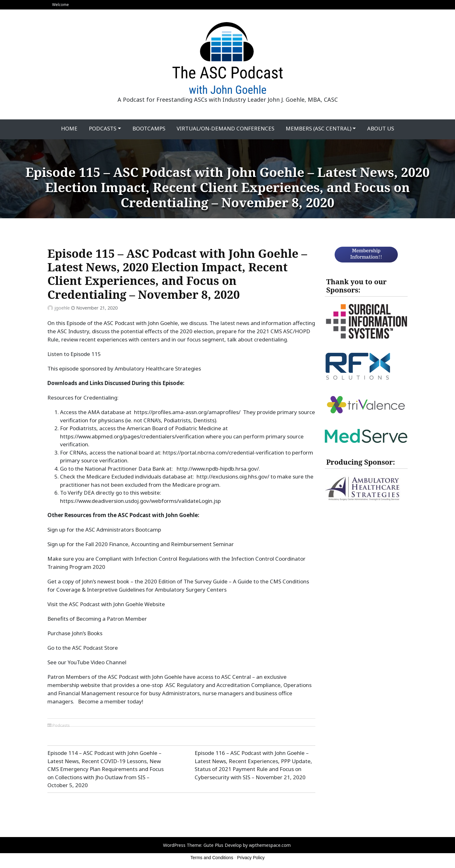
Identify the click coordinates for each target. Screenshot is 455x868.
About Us (381, 128)
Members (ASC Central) (318, 128)
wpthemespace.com (270, 845)
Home (69, 128)
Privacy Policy (251, 858)
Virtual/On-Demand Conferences (225, 128)
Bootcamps (149, 128)
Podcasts (103, 128)
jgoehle (62, 308)
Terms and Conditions (212, 858)
